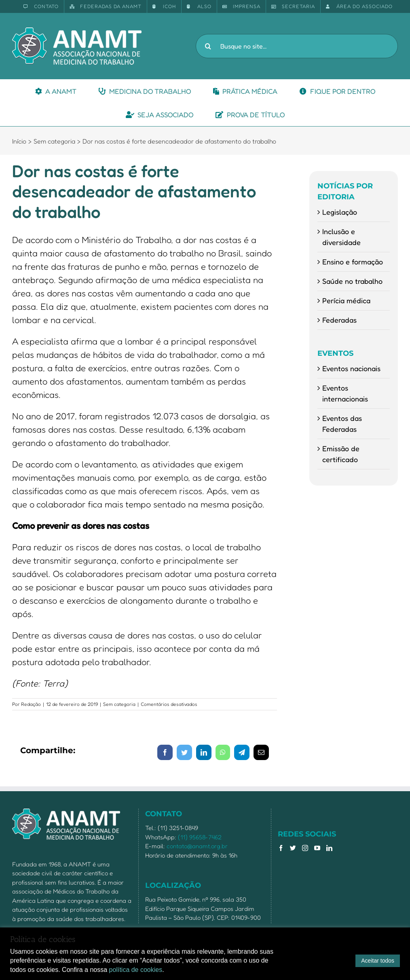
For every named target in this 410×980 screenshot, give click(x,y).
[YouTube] (317, 848)
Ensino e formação (353, 262)
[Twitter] (293, 848)
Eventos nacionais (351, 368)
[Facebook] (281, 848)
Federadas (339, 320)
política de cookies (136, 970)
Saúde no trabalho (352, 281)
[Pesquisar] (208, 46)
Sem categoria (119, 704)
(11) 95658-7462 (200, 837)
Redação (31, 704)
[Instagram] (305, 848)
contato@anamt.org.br (197, 846)
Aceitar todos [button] (378, 961)
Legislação (340, 212)
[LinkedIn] (329, 848)
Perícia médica (346, 300)
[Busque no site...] (297, 46)
